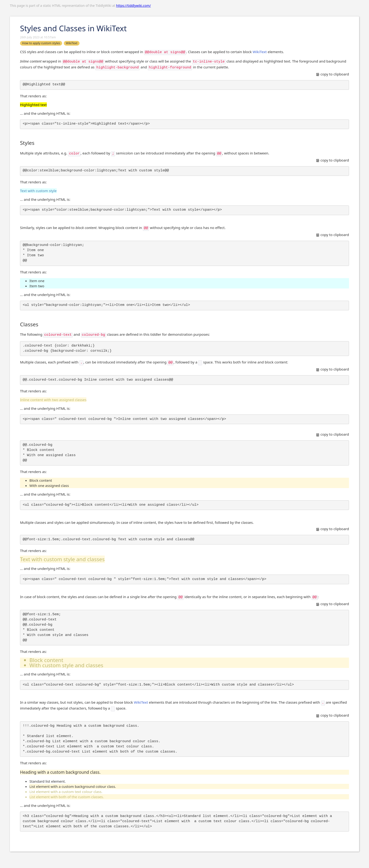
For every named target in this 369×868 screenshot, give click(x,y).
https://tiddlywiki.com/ (133, 6)
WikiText (260, 52)
